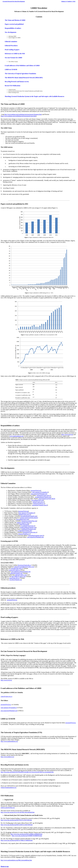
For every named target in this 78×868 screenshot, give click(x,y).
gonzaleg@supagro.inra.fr (40, 505)
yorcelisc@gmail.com (16, 580)
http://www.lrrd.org (67, 434)
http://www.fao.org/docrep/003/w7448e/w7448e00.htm (17, 840)
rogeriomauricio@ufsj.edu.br (47, 499)
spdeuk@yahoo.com (21, 575)
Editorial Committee (8, 483)
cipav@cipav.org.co (6, 696)
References (5, 639)
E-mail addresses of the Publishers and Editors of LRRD (22, 66)
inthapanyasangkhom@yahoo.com (24, 567)
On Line (4, 651)
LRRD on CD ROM (11, 70)
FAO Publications (7, 796)
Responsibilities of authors (13, 28)
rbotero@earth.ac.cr (39, 503)
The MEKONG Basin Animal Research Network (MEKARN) (24, 78)
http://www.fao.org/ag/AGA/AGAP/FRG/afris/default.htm (18, 812)
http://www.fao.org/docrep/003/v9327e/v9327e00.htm (16, 820)
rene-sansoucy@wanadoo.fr (40, 492)
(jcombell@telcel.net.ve (28, 526)
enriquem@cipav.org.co (44, 495)
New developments (11, 32)
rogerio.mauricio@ (26, 518)
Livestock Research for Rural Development (14, 1)
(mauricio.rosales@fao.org (29, 521)
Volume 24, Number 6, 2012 (68, 1)
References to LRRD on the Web (15, 54)
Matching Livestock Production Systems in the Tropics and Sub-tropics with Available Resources (34, 96)
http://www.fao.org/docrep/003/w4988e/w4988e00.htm (26, 834)
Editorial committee (11, 42)
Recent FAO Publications (13, 86)
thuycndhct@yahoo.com (18, 576)
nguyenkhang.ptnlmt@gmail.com (21, 572)
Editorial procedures (8, 588)
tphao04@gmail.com (16, 573)
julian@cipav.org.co (38, 502)
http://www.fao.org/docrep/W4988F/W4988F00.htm (27, 836)
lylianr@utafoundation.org (9, 788)
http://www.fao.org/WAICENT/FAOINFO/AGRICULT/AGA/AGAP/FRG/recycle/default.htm (27, 772)
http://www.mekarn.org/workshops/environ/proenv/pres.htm (19, 116)
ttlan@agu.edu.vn (14, 578)
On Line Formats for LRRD (13, 58)
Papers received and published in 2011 (14, 204)
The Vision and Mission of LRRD (15, 20)
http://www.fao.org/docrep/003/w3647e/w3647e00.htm (17, 825)
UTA (40, 732)
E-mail (3, 688)
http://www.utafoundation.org (9, 741)
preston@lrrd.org (36, 491)
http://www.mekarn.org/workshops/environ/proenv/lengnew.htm (23, 114)
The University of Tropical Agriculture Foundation (20, 74)
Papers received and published (14, 24)
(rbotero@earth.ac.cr (24, 534)
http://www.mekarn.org (7, 757)
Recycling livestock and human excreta (17, 82)
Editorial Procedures (11, 46)
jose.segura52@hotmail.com (39, 494)
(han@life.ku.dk (24, 524)
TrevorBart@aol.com (37, 500)
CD (9, 719)
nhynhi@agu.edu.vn (17, 568)
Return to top (5, 866)
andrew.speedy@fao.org (8, 808)
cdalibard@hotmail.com (29, 529)
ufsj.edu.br (34, 518)
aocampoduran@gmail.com (43, 497)
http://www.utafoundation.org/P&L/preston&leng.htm (16, 860)
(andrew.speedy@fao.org (24, 523)
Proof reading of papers (12, 50)
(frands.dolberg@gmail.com (28, 527)
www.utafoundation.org (16, 436)
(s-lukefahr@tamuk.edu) (25, 531)
